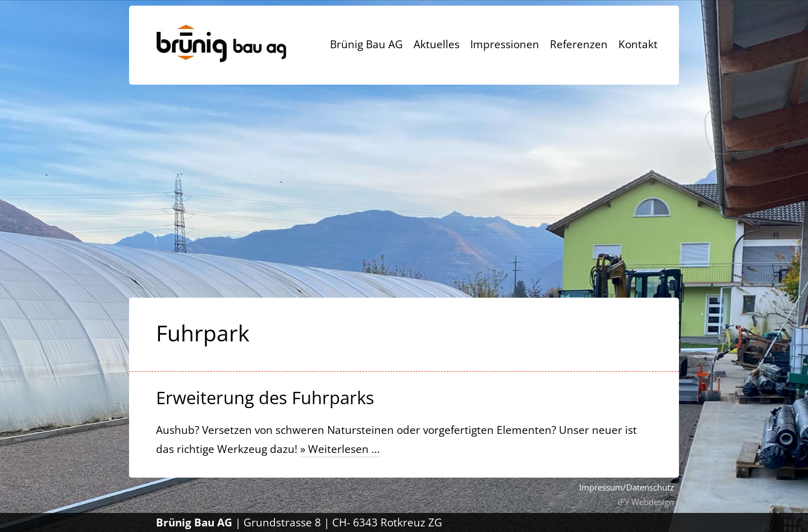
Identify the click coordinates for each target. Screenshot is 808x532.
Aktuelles (437, 44)
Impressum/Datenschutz (626, 487)
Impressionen (505, 44)
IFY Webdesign (646, 502)
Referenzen (579, 44)
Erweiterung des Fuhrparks (265, 397)
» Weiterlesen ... (340, 449)
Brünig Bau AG (366, 44)
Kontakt (638, 44)
